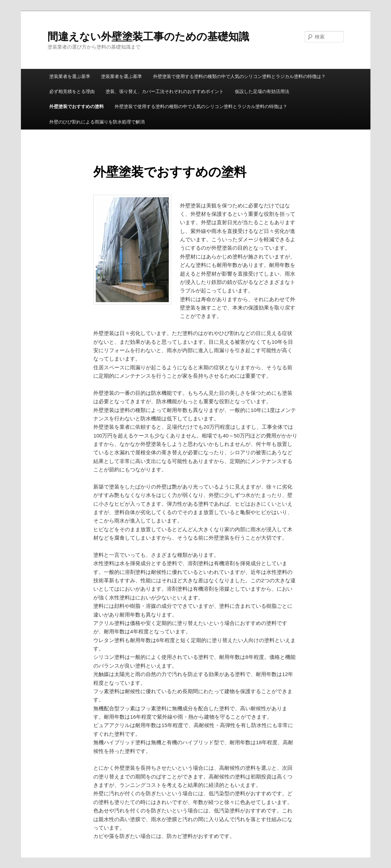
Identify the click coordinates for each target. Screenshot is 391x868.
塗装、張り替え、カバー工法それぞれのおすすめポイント (165, 91)
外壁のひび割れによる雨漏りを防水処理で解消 (97, 122)
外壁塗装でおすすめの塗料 (77, 106)
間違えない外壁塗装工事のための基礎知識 (148, 37)
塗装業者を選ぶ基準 (70, 76)
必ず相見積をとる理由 (72, 91)
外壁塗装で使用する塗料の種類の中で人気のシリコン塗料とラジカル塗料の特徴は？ (239, 76)
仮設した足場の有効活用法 (262, 91)
